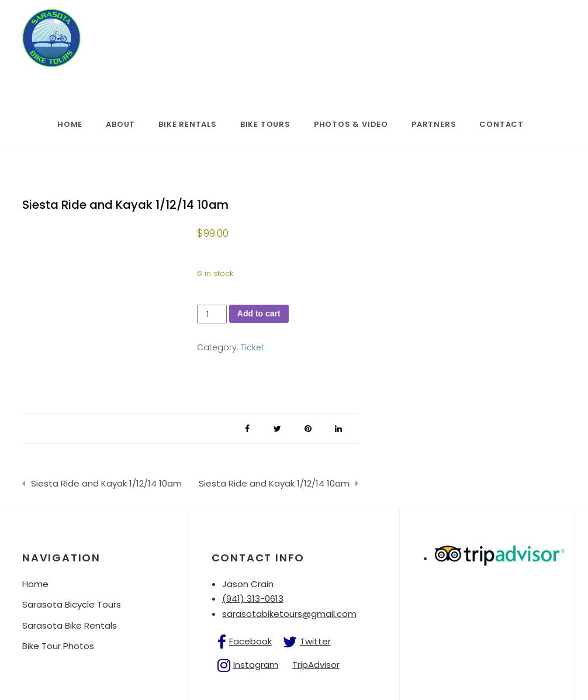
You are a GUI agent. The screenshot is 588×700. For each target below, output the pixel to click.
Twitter (315, 641)
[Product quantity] (212, 314)
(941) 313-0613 (253, 599)
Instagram (256, 665)
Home (70, 124)
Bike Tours (265, 124)
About (120, 124)
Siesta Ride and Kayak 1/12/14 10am (106, 483)
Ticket (253, 347)
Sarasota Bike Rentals (70, 625)
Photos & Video (351, 124)
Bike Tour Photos (58, 646)
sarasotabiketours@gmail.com (289, 614)
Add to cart (259, 313)
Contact (501, 124)
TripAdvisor (316, 665)
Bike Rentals (188, 124)
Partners (434, 124)
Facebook (250, 641)
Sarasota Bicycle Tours (72, 604)
